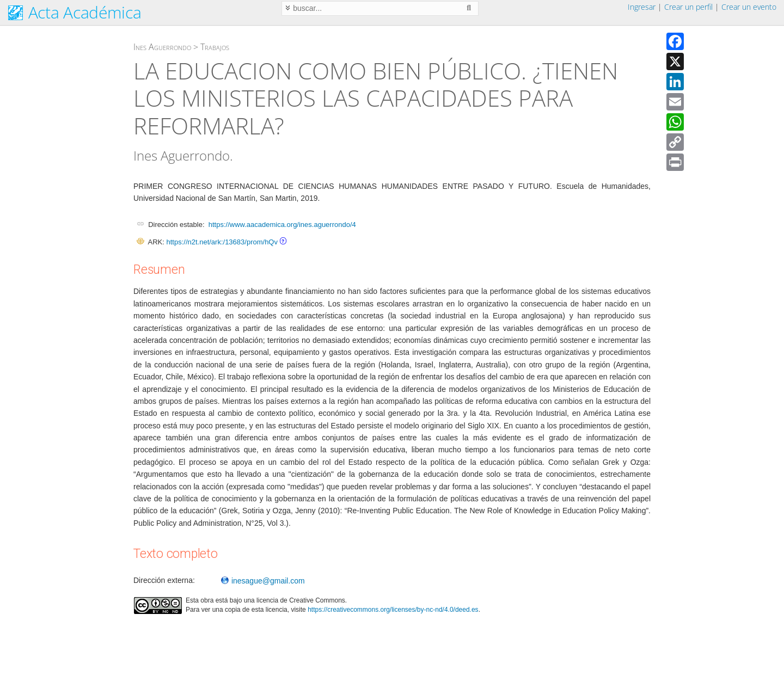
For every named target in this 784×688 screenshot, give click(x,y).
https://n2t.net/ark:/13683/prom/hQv (222, 242)
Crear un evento (749, 7)
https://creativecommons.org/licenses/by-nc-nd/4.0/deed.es (393, 610)
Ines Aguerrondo (162, 47)
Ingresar (642, 7)
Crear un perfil (688, 7)
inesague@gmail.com (263, 581)
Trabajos (215, 47)
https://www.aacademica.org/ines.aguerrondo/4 (282, 225)
